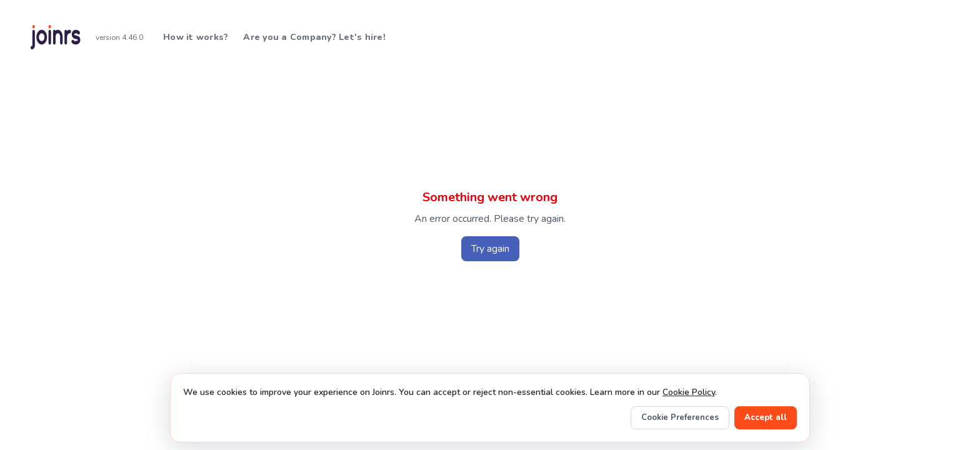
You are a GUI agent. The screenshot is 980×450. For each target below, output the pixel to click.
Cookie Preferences (680, 417)
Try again (490, 249)
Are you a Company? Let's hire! (314, 37)
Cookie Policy (689, 392)
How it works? (196, 37)
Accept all (766, 417)
